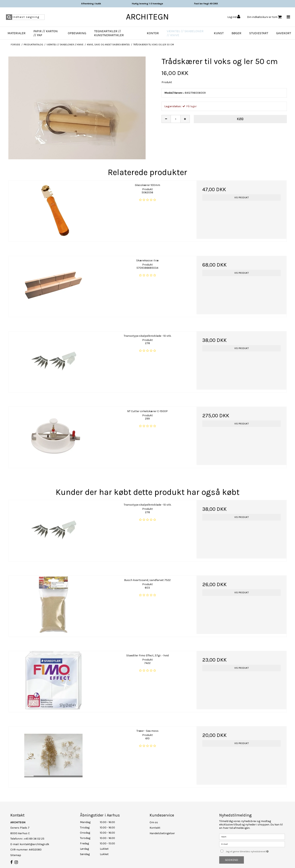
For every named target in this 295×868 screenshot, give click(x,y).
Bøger (236, 33)
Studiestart (259, 33)
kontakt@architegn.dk (34, 844)
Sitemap (16, 855)
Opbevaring (77, 33)
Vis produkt (242, 198)
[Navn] (252, 836)
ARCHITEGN (147, 17)
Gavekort (284, 33)
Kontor (153, 33)
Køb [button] (240, 119)
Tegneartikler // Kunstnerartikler (109, 33)
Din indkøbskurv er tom (264, 17)
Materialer (17, 33)
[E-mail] (252, 844)
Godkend (232, 860)
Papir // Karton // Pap (46, 33)
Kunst (219, 33)
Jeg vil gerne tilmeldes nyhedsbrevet (255, 851)
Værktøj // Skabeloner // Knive (185, 33)
